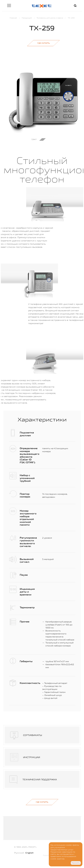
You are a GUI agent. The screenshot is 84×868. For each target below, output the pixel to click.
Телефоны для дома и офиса (50, 18)
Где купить (43, 43)
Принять (76, 863)
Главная (13, 18)
